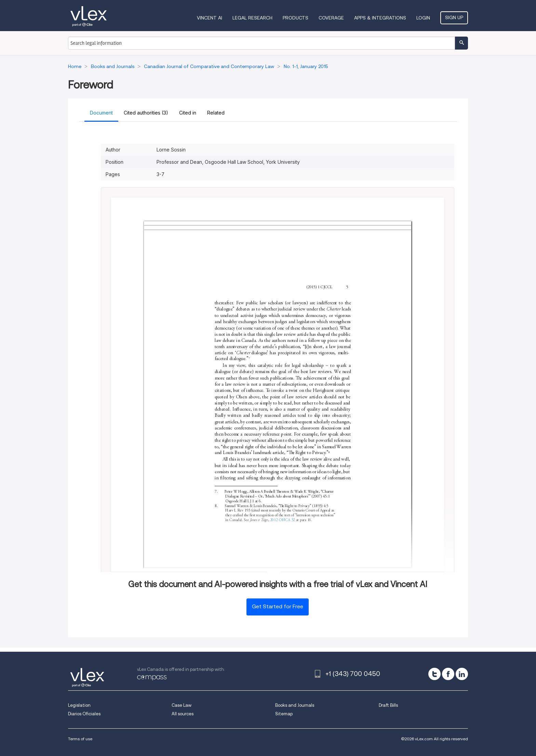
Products (296, 18)
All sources (183, 714)
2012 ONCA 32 (282, 520)
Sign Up (454, 17)
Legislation (79, 705)
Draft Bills (388, 705)
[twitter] (434, 674)
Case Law (182, 705)
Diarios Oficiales (84, 714)
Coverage (331, 18)
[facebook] (448, 674)
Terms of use (80, 739)
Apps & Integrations (380, 18)
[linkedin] (462, 674)
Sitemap (284, 714)
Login (423, 18)
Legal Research (252, 18)
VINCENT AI (210, 18)
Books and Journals (295, 705)
